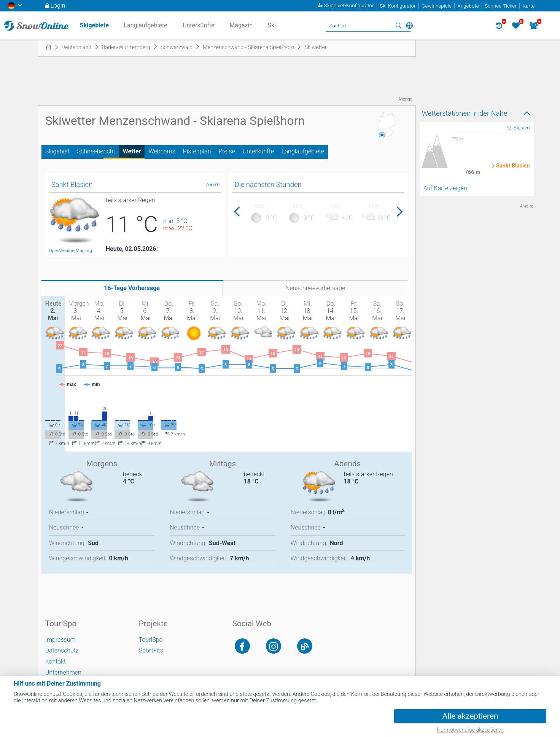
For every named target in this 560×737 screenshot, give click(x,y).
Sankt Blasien (513, 166)
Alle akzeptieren (470, 716)
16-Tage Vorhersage (132, 288)
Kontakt (56, 661)
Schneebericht (96, 151)
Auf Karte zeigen (445, 188)
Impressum (60, 640)
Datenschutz (62, 650)
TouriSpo (151, 640)
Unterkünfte (258, 151)
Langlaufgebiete (303, 151)
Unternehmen (63, 672)
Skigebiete (94, 25)
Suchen (399, 26)
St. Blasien (518, 128)
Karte (528, 6)
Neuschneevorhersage (315, 288)
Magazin (241, 25)
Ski (272, 25)
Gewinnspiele (436, 6)
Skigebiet (57, 151)
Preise (227, 151)
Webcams (162, 151)
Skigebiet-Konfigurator (349, 6)
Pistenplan (197, 151)
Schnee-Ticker (500, 6)
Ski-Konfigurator (398, 6)
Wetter (132, 151)
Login (58, 6)
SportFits (151, 650)
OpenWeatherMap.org (71, 250)
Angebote (468, 6)
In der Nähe (409, 26)
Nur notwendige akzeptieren (470, 730)
